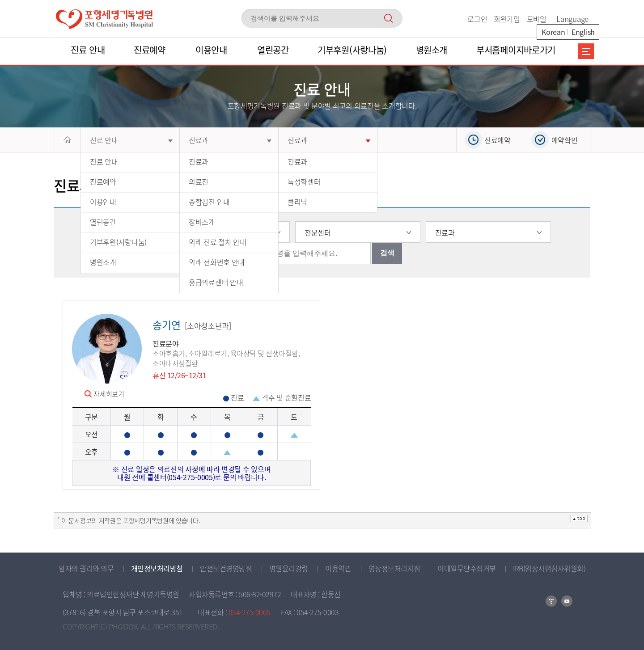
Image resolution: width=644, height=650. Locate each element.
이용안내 (103, 202)
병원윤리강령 (289, 568)
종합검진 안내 (209, 202)
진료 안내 (131, 140)
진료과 (230, 140)
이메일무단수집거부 (467, 568)
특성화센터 (304, 181)
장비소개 (202, 222)
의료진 (199, 181)
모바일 (537, 19)
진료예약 (103, 181)
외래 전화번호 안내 (217, 262)
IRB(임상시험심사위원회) (549, 568)
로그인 (477, 19)
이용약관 (338, 568)
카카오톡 (567, 601)
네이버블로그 (551, 601)
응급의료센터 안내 (216, 282)
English (583, 32)
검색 (387, 253)
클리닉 (297, 202)
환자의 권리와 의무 (86, 568)
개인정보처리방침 (157, 568)
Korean (553, 32)
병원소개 (103, 262)
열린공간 (103, 222)
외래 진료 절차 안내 (218, 242)
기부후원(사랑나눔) (118, 242)
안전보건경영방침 (226, 568)
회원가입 (507, 19)
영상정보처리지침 (394, 568)
